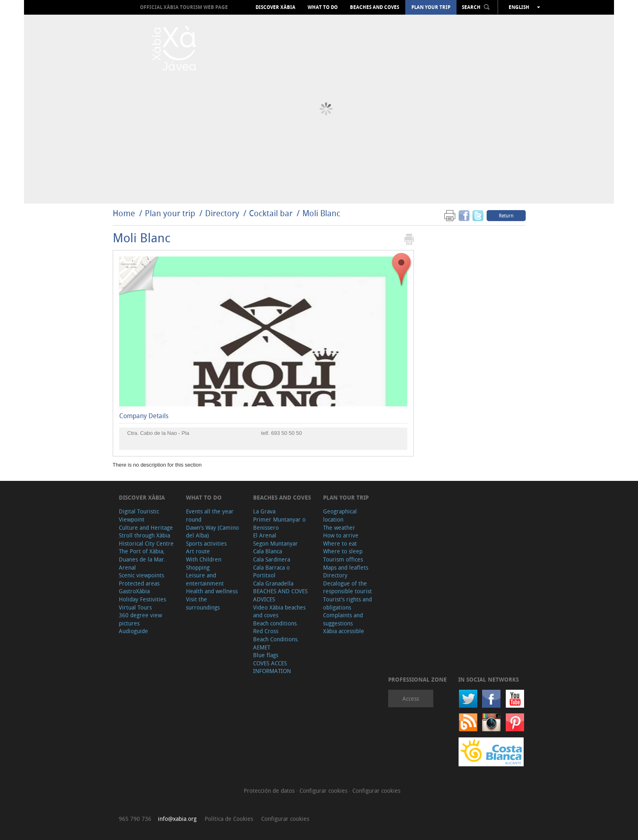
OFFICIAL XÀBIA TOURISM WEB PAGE (184, 7)
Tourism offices (343, 559)
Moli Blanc (321, 213)
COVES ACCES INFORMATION (272, 667)
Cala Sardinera (272, 559)
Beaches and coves (375, 7)
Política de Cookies (229, 819)
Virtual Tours (135, 607)
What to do (323, 7)
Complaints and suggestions (343, 619)
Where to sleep (343, 551)
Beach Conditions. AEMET (276, 643)
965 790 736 (135, 819)
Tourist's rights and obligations (347, 603)
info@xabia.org (177, 819)
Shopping (198, 567)
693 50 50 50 (286, 433)
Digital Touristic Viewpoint (139, 515)
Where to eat (340, 543)
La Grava (264, 511)
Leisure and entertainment (205, 579)
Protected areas (139, 583)
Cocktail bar (271, 213)
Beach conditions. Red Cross (276, 627)
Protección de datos (270, 791)
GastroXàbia (134, 591)
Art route (198, 551)
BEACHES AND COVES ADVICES (280, 595)
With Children (204, 559)
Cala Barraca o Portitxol (271, 571)
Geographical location (340, 515)
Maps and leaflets (346, 567)
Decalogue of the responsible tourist (347, 587)
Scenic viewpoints (141, 575)
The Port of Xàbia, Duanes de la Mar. (142, 555)
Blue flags (266, 655)
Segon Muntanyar (275, 543)
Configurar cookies (324, 791)
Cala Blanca (268, 551)
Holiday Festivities (142, 599)
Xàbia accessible (344, 631)
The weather (339, 527)
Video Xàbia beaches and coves (279, 611)
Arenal (127, 567)
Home (124, 213)
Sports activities (206, 543)
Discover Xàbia (275, 7)
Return (506, 215)
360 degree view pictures (140, 619)
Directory (222, 213)
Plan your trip (431, 7)
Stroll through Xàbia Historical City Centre (146, 539)
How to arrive (341, 535)
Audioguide (133, 631)
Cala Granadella (273, 583)
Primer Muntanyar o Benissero (279, 523)
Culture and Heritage (146, 527)
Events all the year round (210, 515)
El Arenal (265, 535)
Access (411, 699)
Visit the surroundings (203, 603)
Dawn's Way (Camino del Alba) (212, 532)
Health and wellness (212, 591)
